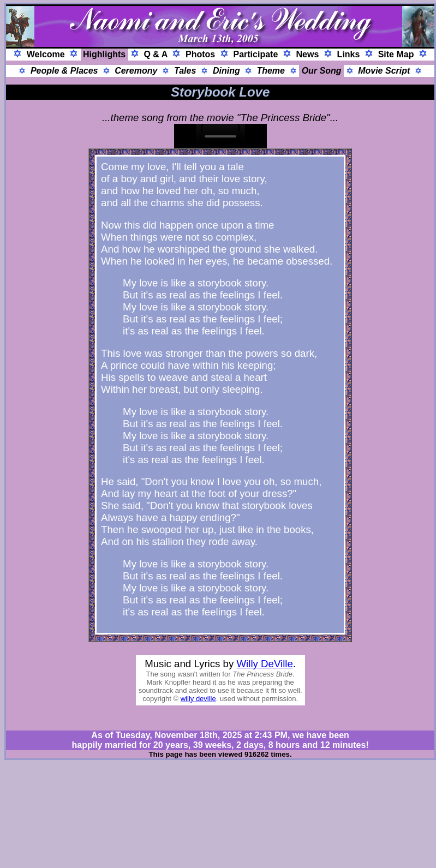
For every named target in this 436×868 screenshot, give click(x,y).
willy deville (198, 699)
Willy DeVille (265, 664)
